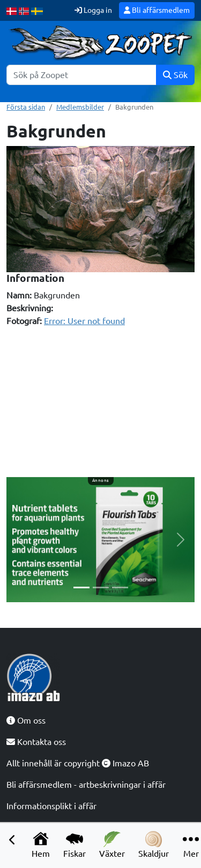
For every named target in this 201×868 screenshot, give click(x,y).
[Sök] (81, 75)
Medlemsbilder (80, 107)
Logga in (93, 10)
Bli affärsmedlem (157, 10)
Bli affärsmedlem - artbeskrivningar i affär (86, 785)
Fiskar (75, 845)
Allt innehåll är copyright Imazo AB (78, 763)
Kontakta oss (36, 742)
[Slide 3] (120, 587)
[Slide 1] (81, 587)
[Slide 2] (101, 587)
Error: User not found (84, 321)
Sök (175, 75)
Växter (112, 845)
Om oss (26, 720)
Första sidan (26, 107)
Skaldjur (154, 845)
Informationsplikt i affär (51, 806)
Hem (41, 845)
